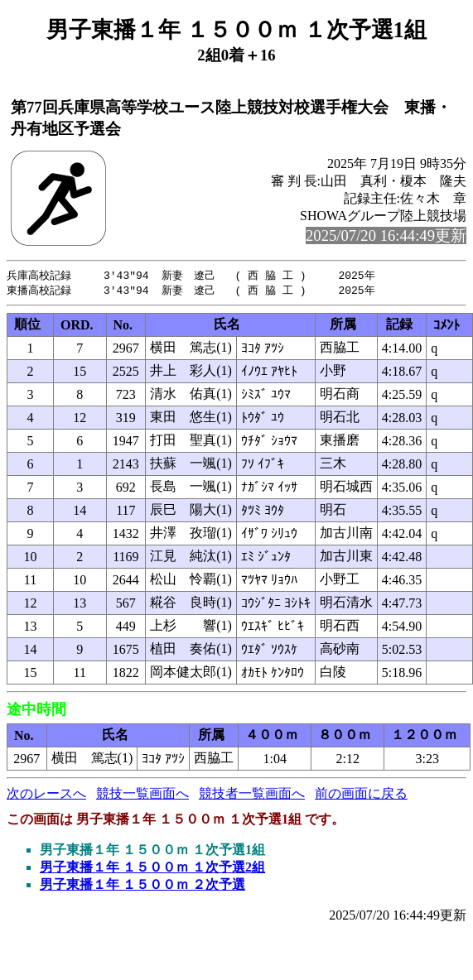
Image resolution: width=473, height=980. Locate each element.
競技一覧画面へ (142, 795)
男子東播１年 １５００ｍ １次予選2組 (152, 869)
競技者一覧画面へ (252, 795)
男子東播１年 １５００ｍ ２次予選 (142, 886)
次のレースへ (46, 795)
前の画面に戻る (361, 795)
